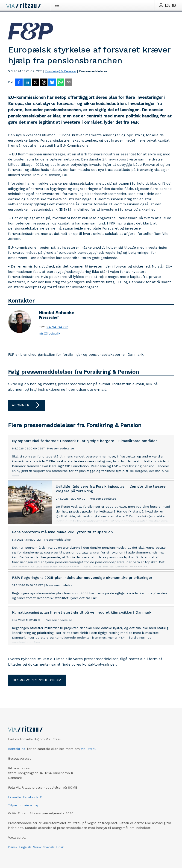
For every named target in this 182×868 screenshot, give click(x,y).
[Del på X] (35, 83)
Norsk (37, 847)
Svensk (49, 847)
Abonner (26, 405)
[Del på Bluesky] (52, 83)
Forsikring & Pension (61, 71)
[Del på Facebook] (19, 83)
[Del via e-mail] (69, 83)
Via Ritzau (89, 749)
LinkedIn (15, 797)
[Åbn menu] (58, 5)
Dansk (13, 847)
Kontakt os (17, 749)
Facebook (30, 797)
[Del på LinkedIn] (27, 83)
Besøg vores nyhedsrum (37, 680)
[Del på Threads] (44, 83)
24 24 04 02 (57, 327)
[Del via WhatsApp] (60, 83)
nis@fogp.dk (50, 333)
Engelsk (25, 847)
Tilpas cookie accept (24, 805)
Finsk (60, 847)
